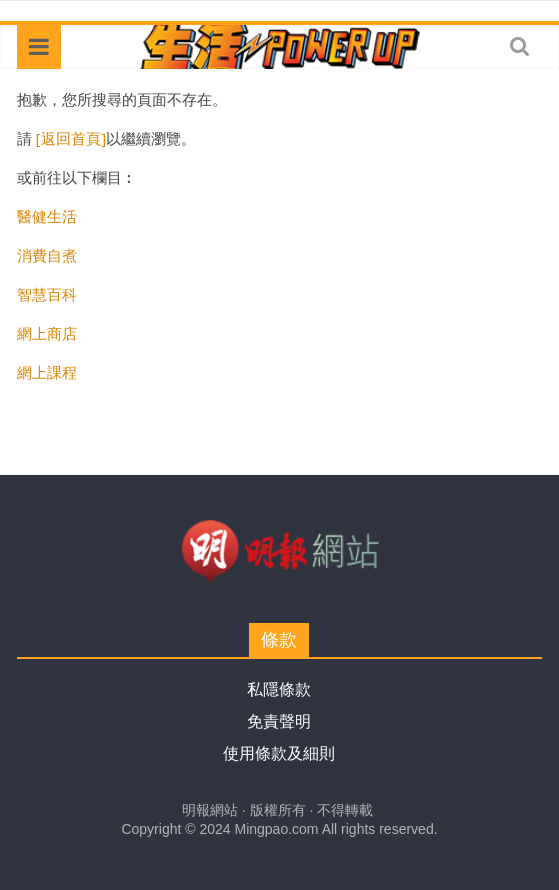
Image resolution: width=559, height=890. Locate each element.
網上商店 (47, 333)
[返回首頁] (71, 138)
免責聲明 (279, 721)
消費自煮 (47, 255)
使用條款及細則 (279, 753)
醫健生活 (47, 216)
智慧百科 (47, 294)
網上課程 (47, 372)
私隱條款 (279, 689)
